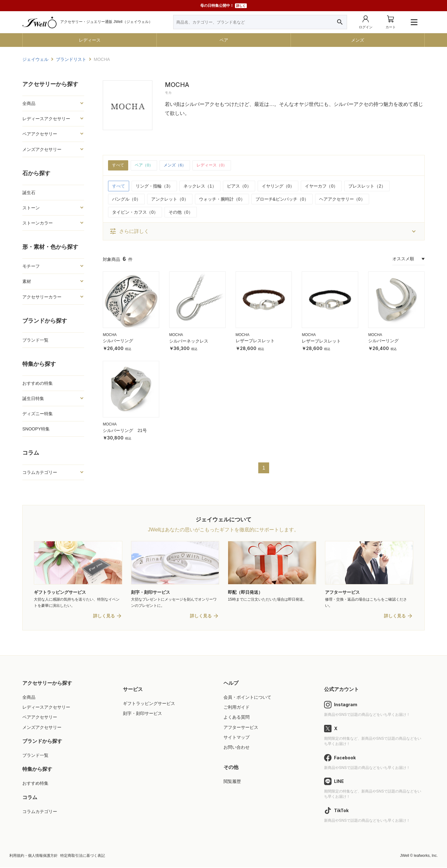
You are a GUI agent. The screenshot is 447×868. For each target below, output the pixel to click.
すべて (119, 166)
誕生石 (29, 193)
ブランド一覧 (35, 340)
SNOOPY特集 (36, 429)
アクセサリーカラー (42, 297)
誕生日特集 (33, 398)
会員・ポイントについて (247, 698)
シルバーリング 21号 (125, 431)
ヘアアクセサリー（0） (342, 199)
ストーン (31, 208)
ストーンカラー (38, 223)
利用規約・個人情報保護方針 (34, 856)
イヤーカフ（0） (321, 186)
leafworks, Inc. (426, 856)
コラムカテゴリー (40, 472)
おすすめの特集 (38, 383)
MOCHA (110, 335)
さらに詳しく (129, 232)
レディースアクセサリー (46, 119)
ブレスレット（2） (367, 186)
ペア (224, 40)
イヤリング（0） (278, 186)
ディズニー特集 (38, 414)
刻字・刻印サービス (142, 714)
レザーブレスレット (255, 341)
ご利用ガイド (237, 708)
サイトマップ (237, 738)
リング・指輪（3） (154, 186)
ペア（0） (146, 166)
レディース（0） (217, 166)
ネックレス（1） (200, 186)
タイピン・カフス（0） (135, 212)
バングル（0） (126, 199)
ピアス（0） (239, 186)
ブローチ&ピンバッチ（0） (282, 199)
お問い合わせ (237, 748)
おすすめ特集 (35, 784)
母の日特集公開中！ (223, 6)
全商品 (29, 103)
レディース (90, 40)
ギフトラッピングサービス (149, 704)
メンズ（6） (178, 166)
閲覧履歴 (232, 782)
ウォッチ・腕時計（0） (222, 199)
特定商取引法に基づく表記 (83, 856)
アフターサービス (241, 728)
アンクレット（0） (170, 199)
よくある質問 (237, 718)
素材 (27, 281)
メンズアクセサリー (42, 149)
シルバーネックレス (189, 341)
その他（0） (181, 212)
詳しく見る (104, 616)
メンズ (358, 40)
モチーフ (31, 266)
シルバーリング (118, 341)
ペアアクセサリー (40, 134)
